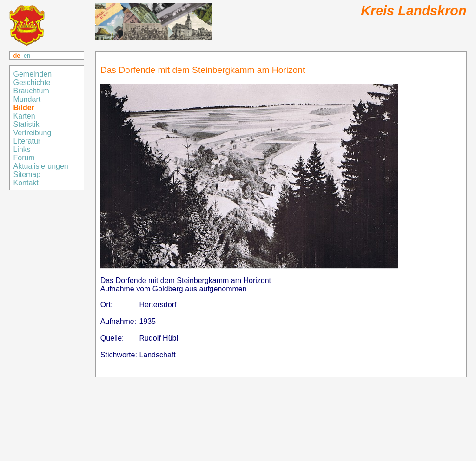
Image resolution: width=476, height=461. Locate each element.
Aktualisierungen (40, 166)
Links (23, 149)
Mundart (27, 99)
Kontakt (27, 183)
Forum (24, 158)
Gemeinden (33, 74)
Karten (25, 116)
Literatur (27, 141)
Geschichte (32, 82)
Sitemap (28, 175)
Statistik (26, 124)
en (27, 56)
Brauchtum (31, 91)
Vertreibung (33, 133)
